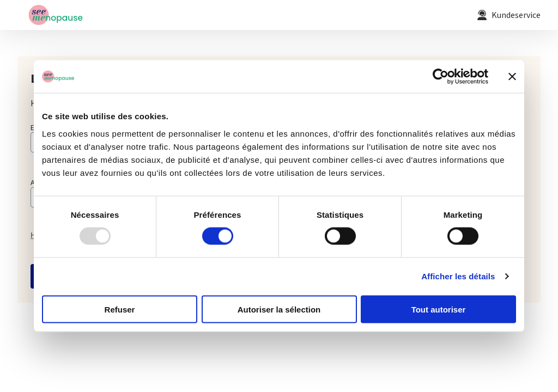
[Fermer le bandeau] (512, 77)
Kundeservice (516, 16)
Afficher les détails (458, 276)
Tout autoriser (439, 309)
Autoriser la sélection (279, 309)
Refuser (120, 309)
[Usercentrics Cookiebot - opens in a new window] (441, 77)
